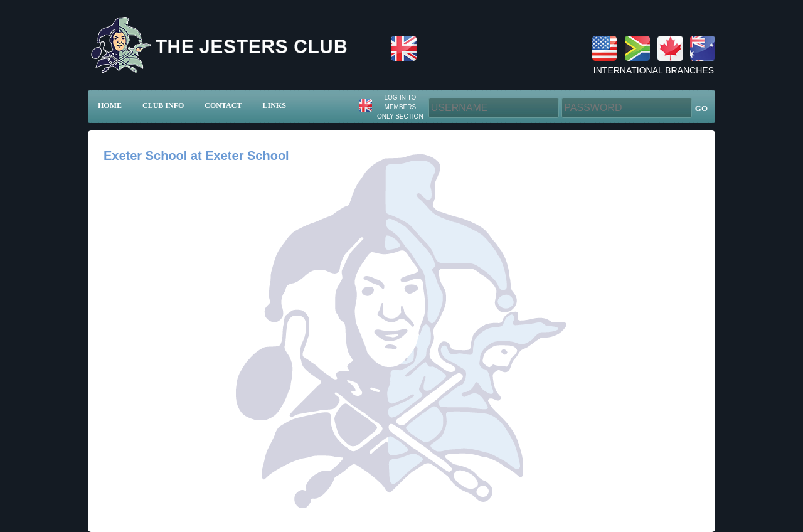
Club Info (163, 105)
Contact (223, 105)
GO (701, 108)
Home (110, 105)
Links (274, 105)
